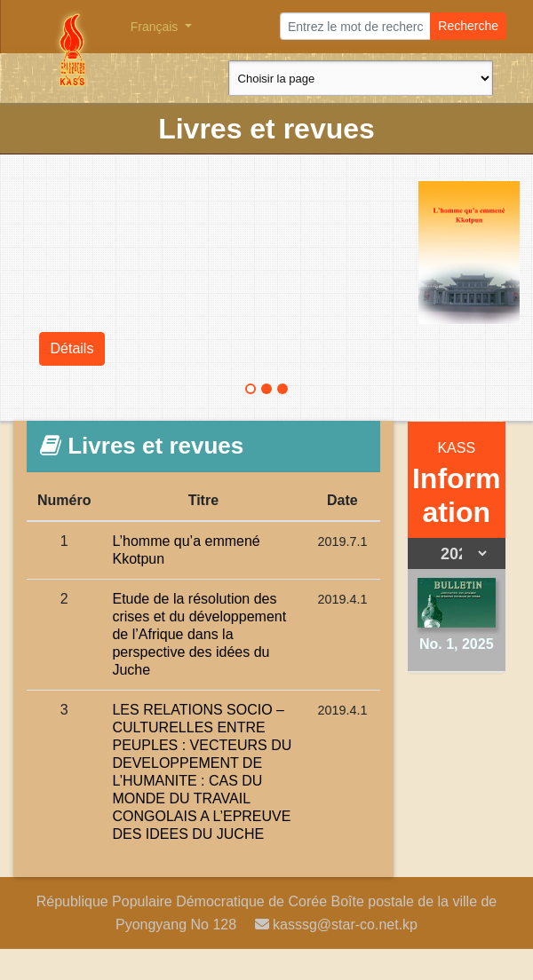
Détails (72, 348)
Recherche (468, 26)
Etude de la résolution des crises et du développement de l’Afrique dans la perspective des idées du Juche (199, 634)
